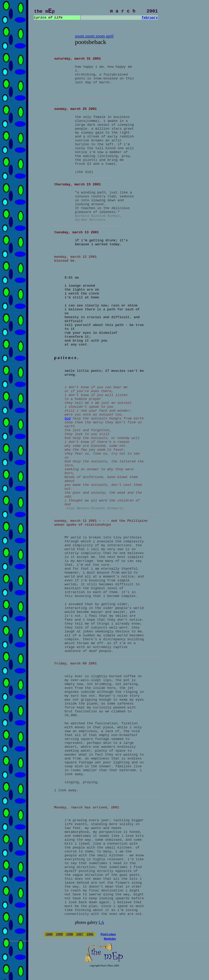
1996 (90, 934)
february (150, 18)
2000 (49, 934)
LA (101, 922)
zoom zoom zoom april (94, 36)
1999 (59, 934)
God (68, 419)
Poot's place (108, 934)
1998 (69, 934)
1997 (80, 934)
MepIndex (110, 939)
